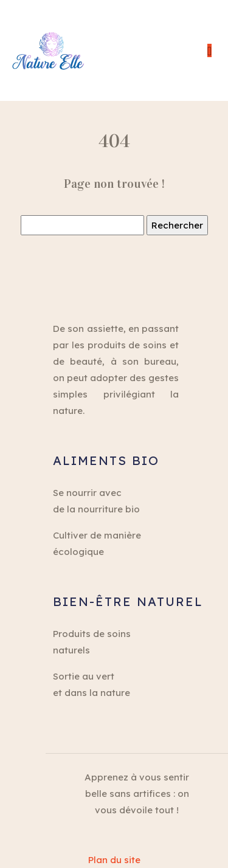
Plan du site (114, 860)
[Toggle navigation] (209, 51)
